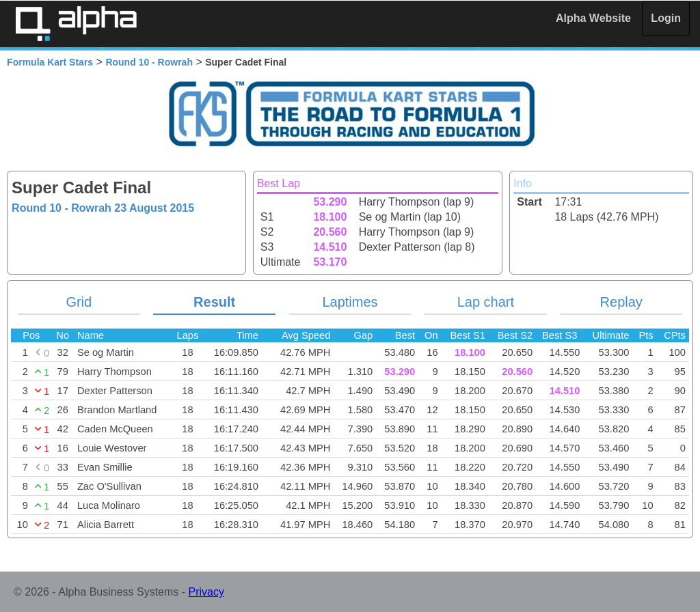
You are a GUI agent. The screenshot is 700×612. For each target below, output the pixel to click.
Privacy (206, 592)
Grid (79, 302)
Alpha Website (593, 18)
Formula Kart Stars (50, 62)
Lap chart (486, 302)
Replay (621, 302)
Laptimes (350, 302)
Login (666, 18)
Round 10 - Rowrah (149, 62)
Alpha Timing (76, 24)
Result (214, 302)
